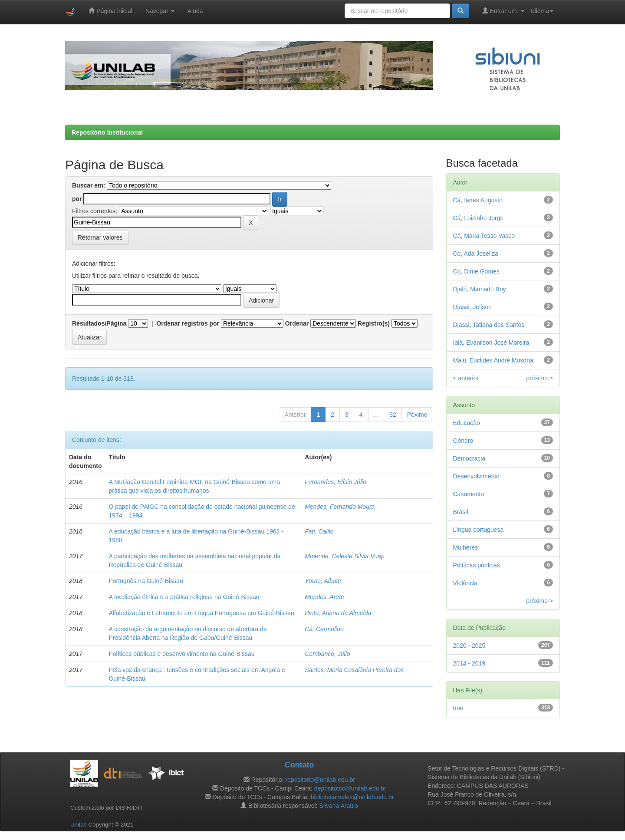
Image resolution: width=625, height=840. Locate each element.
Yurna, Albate (323, 581)
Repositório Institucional (107, 132)
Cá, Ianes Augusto (478, 200)
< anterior (466, 378)
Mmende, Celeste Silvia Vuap (344, 556)
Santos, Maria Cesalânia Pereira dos (354, 670)
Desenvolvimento (476, 476)
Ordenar (297, 323)
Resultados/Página (99, 323)
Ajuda (195, 11)
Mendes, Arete (324, 597)
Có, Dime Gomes (476, 271)
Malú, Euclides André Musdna (493, 360)
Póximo (417, 415)
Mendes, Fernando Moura (340, 507)
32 (393, 415)
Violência (465, 583)
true (458, 708)
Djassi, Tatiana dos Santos (489, 325)
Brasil (461, 512)
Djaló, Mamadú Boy (480, 289)
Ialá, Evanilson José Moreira (491, 343)
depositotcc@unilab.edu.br (350, 788)
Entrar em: (503, 11)
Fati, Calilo (319, 531)
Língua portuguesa (479, 530)
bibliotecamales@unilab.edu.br (352, 797)
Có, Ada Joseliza (476, 254)
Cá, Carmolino (324, 629)
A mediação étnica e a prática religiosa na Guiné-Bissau (184, 597)
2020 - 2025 (469, 646)
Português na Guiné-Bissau (146, 581)
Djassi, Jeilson (472, 307)
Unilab (79, 825)
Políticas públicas (477, 565)
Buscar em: (89, 185)
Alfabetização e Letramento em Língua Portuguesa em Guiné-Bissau (201, 613)
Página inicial (110, 11)
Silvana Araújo (339, 806)
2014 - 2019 (469, 663)
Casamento (469, 494)
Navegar (160, 11)
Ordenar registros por (188, 323)
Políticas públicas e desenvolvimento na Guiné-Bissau (181, 654)
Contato (299, 765)
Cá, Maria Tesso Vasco (484, 236)
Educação (467, 423)
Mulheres (466, 547)
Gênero (463, 441)
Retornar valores (100, 237)
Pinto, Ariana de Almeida (338, 613)
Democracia (469, 458)
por (77, 199)
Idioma (542, 11)
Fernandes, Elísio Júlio (336, 482)
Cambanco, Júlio (327, 654)
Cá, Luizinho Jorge (479, 218)
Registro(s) (374, 323)
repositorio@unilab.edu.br (320, 780)
